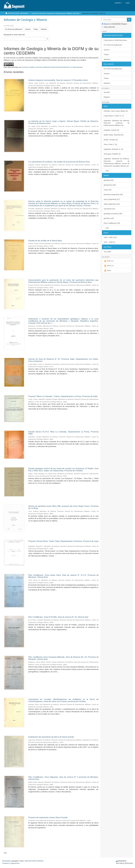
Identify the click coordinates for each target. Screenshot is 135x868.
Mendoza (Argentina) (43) (113, 194)
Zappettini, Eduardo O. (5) (113, 149)
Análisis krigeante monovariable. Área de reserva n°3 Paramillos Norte (58, 80)
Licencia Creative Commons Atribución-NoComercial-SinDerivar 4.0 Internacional (52, 67)
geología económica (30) (113, 214)
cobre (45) (107, 190)
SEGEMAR (6, 861)
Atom (107, 271)
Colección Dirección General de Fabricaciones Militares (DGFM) (55, 13)
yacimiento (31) (109, 209)
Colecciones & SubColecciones (115, 40)
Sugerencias (15, 863)
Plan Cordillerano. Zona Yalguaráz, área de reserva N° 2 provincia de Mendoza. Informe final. (63, 778)
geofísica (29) (109, 218)
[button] (118, 3)
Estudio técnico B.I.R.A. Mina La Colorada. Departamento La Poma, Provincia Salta (63, 433)
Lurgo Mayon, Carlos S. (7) (114, 116)
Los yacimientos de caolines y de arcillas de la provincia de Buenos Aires (59, 162)
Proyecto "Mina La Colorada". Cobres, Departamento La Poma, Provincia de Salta (63, 396)
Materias (44, 29)
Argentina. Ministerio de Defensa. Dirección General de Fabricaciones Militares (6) (117, 123)
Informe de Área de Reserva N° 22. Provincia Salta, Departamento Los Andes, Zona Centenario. (63, 360)
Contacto (5, 863)
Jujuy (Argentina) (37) (112, 199)
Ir (48, 39)
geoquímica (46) (110, 185)
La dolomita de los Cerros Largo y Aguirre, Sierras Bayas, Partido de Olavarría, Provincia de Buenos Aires (63, 122)
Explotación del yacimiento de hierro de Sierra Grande (51, 737)
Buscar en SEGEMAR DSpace (114, 24)
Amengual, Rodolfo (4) (112, 154)
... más (106, 171)
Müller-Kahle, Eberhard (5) (114, 135)
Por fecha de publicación (14, 29)
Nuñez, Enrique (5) (111, 140)
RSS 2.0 (109, 266)
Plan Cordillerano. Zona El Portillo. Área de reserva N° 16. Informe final (58, 617)
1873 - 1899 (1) (109, 242)
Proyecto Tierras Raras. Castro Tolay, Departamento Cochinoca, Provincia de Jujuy (63, 541)
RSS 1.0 (109, 261)
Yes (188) (107, 252)
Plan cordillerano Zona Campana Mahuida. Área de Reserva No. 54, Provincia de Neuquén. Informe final (63, 658)
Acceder (107, 92)
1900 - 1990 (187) (110, 237)
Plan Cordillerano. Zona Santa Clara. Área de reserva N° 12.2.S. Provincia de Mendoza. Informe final (63, 576)
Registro (107, 97)
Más (5, 853)
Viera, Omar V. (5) (110, 144)
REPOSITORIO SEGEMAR (18, 13)
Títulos (36, 29)
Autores (28, 29)
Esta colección (108, 27)
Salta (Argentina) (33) (112, 204)
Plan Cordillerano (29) (112, 223)
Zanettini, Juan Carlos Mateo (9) (116, 111)
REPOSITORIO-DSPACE (34, 861)
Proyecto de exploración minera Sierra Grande (48, 817)
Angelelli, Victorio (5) (111, 130)
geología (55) (109, 180)
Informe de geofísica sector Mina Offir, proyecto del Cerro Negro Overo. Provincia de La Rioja (63, 507)
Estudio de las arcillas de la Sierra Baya (45, 241)
